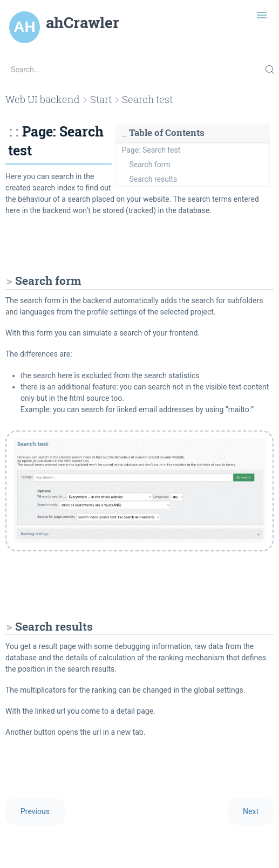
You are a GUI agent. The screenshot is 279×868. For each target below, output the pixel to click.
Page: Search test (151, 150)
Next (251, 811)
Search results (154, 179)
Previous (35, 811)
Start (101, 99)
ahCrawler (83, 23)
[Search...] (139, 70)
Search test (147, 99)
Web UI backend (43, 99)
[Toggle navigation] (262, 15)
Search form (150, 165)
